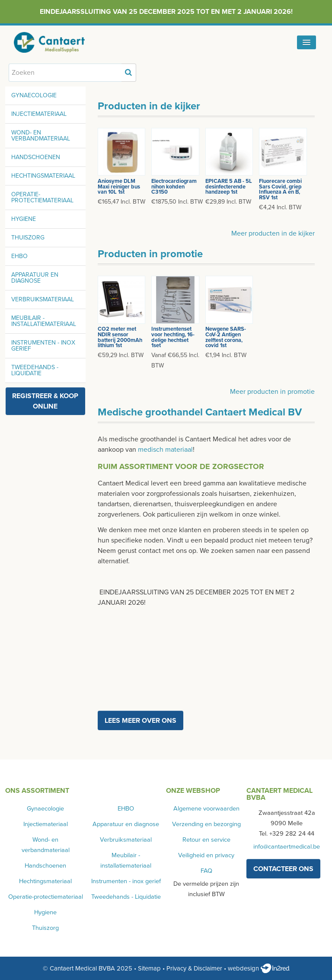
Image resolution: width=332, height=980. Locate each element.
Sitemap (149, 968)
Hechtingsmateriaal (43, 176)
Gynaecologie (34, 95)
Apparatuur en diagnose (35, 278)
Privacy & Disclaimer (194, 968)
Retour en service (206, 840)
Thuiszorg (28, 238)
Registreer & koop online (45, 401)
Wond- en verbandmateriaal (41, 136)
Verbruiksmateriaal (43, 299)
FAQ (206, 871)
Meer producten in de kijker (273, 233)
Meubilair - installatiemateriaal (44, 321)
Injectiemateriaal (39, 114)
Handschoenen (36, 157)
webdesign (259, 968)
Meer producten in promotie (272, 392)
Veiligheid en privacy (206, 855)
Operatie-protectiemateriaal (42, 197)
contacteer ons (283, 869)
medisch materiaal (165, 450)
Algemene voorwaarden (206, 809)
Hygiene (24, 219)
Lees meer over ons (140, 721)
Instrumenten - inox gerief (43, 346)
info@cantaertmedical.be (287, 847)
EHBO (19, 256)
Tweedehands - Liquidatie (35, 370)
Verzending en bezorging (206, 824)
